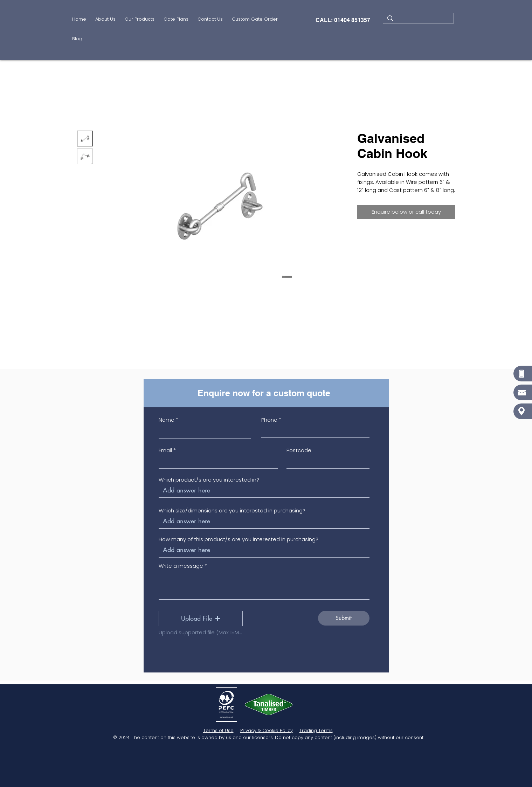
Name (167, 420)
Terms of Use (218, 730)
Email (165, 450)
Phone (269, 420)
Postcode (299, 450)
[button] (140, 20)
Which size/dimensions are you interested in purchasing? (232, 510)
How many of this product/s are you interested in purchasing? (239, 539)
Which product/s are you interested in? (209, 480)
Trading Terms (316, 730)
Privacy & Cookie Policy (267, 730)
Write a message (181, 566)
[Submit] (344, 618)
